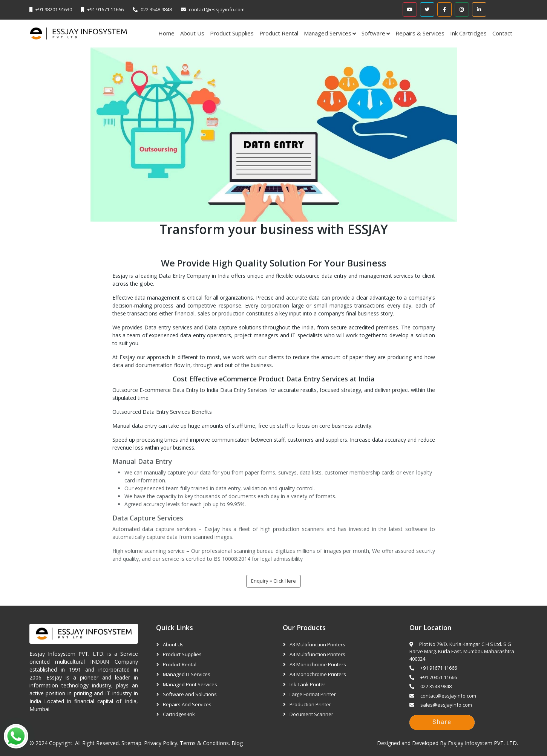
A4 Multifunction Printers (317, 654)
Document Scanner (311, 714)
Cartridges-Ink (179, 714)
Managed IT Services (187, 674)
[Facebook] (444, 9)
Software (373, 33)
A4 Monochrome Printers (318, 674)
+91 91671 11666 (105, 9)
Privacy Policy (161, 743)
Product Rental (279, 33)
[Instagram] (462, 9)
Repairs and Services (187, 704)
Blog (237, 743)
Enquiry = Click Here (273, 581)
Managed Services (328, 33)
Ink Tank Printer (307, 684)
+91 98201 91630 (54, 9)
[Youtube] (410, 9)
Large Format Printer (313, 694)
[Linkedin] (479, 9)
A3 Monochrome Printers (318, 664)
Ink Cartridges (468, 33)
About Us (192, 33)
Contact (502, 33)
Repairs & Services (420, 33)
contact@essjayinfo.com (217, 9)
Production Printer (310, 704)
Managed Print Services (190, 684)
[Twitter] (427, 9)
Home (166, 33)
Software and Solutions (190, 694)
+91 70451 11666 (433, 677)
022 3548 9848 (156, 9)
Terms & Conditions (204, 743)
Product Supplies (232, 33)
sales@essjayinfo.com (441, 705)
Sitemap (131, 743)
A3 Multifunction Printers (317, 644)
